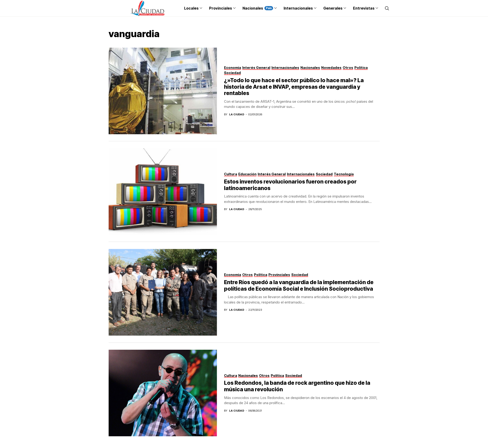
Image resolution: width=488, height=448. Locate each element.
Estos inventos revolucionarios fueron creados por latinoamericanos (290, 185)
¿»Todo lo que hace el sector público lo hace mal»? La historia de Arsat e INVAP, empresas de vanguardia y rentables (294, 87)
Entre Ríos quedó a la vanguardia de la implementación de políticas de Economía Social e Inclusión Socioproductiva (299, 286)
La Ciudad (237, 115)
